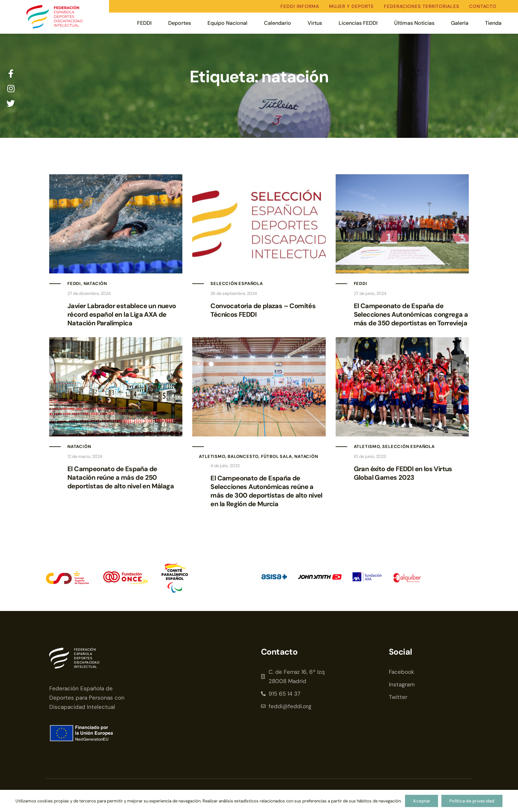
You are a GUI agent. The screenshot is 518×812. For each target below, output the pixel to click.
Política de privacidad (472, 801)
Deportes (180, 23)
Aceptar (422, 801)
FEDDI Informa (300, 6)
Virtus (315, 23)
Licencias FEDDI (358, 23)
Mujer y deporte (351, 6)
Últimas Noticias (414, 23)
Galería (460, 23)
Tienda (493, 23)
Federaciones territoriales (422, 6)
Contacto (483, 6)
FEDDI (144, 23)
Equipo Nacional (227, 23)
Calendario (277, 23)
